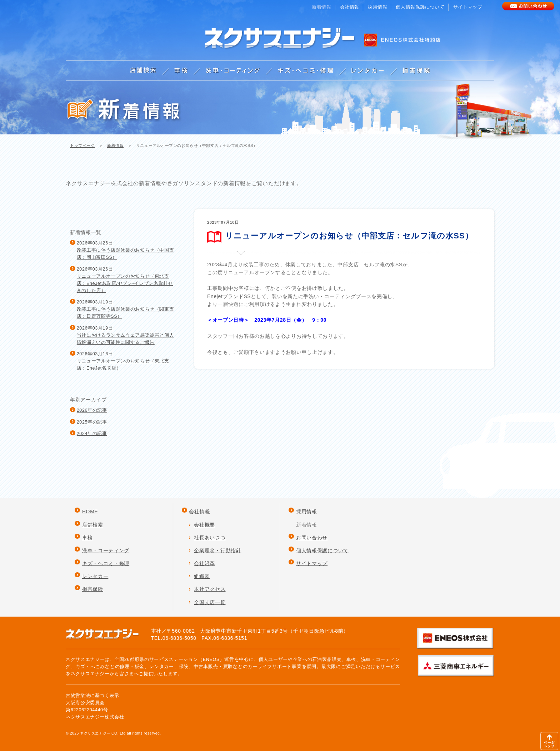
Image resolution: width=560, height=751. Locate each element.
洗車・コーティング (106, 550)
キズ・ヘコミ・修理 (106, 563)
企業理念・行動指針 (217, 550)
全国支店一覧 (210, 602)
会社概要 (204, 525)
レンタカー (95, 576)
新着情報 (115, 145)
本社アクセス (210, 589)
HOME (90, 512)
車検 (87, 538)
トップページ (82, 145)
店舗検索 (93, 525)
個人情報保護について (420, 7)
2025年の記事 (92, 422)
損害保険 (93, 589)
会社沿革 (204, 563)
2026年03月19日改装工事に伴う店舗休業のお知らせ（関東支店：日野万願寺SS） (126, 309)
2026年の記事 (92, 410)
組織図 (202, 576)
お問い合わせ (312, 538)
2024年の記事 (92, 434)
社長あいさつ (210, 538)
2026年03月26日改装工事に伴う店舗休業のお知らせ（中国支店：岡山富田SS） (126, 250)
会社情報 (350, 7)
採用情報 (378, 7)
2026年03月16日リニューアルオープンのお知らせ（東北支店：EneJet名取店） (123, 361)
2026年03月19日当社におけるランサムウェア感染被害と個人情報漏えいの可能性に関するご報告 (126, 335)
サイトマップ (468, 7)
